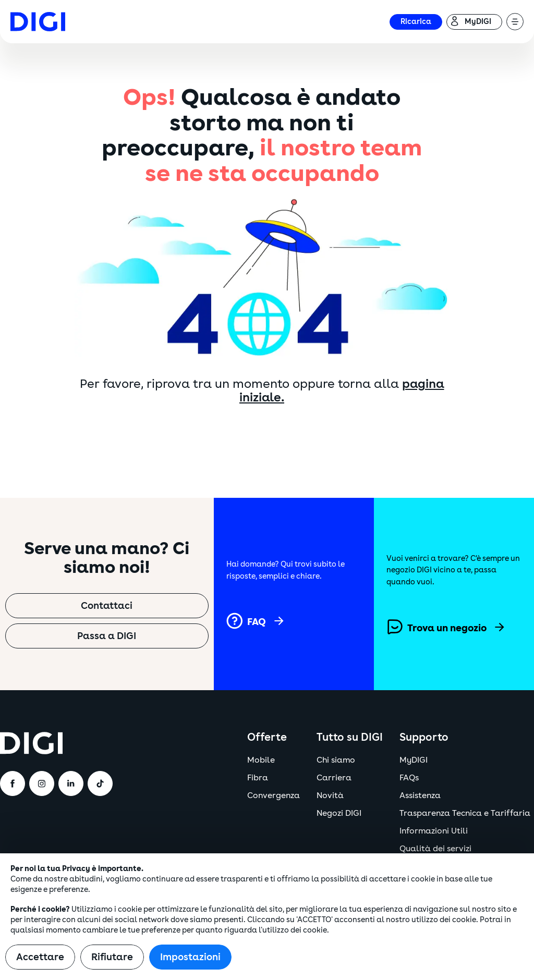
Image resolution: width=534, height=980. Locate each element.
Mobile (261, 760)
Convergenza (274, 795)
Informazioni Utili (434, 831)
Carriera (334, 778)
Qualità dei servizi (435, 849)
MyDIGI (414, 760)
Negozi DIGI (339, 813)
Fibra (258, 778)
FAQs (409, 778)
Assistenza (420, 795)
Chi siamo (336, 760)
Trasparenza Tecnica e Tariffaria (465, 813)
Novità (330, 795)
